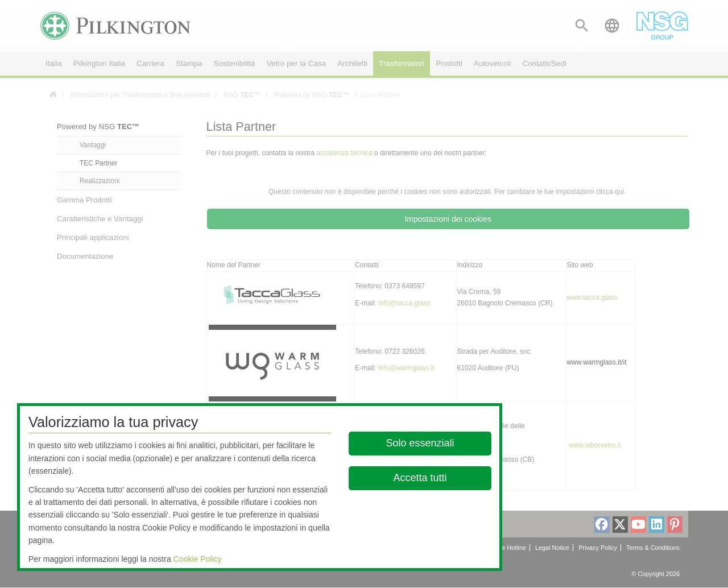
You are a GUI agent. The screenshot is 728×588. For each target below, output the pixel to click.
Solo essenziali (420, 443)
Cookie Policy (198, 559)
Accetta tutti (420, 478)
